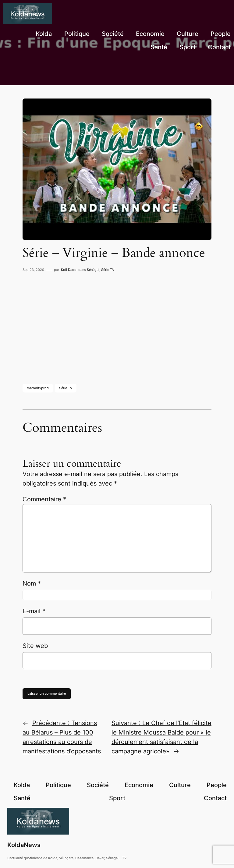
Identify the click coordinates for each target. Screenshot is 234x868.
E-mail (34, 611)
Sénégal (93, 270)
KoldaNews (24, 845)
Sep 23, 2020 (33, 270)
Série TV (108, 270)
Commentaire (44, 499)
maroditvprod (38, 388)
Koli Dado (69, 270)
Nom (32, 583)
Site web (35, 646)
